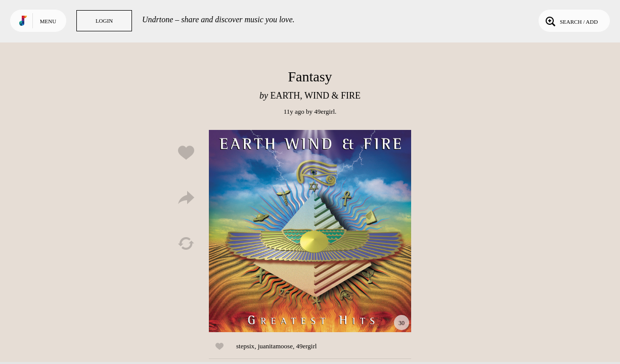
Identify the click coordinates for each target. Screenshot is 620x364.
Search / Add (571, 21)
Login (104, 21)
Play (310, 231)
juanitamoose (275, 346)
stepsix (245, 346)
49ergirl (324, 111)
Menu (48, 21)
